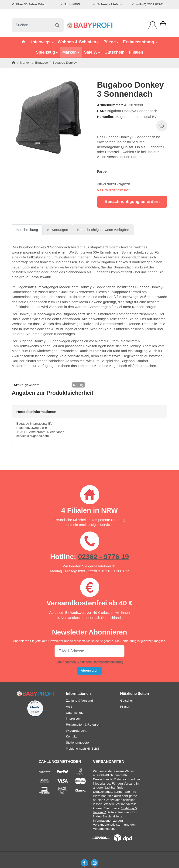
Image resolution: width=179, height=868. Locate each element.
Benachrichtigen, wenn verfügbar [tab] (103, 230)
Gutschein (114, 52)
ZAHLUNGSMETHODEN (60, 762)
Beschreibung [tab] (27, 230)
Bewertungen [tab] (58, 230)
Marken (71, 52)
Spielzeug (47, 52)
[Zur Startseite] (89, 25)
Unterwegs (41, 42)
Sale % (92, 52)
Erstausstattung (140, 42)
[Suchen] (38, 25)
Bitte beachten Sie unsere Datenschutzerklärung (89, 662)
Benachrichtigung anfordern (132, 202)
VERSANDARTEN (109, 762)
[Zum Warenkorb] (163, 25)
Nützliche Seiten (134, 693)
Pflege (111, 42)
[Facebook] (84, 863)
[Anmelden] (153, 25)
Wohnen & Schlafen (78, 42)
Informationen (78, 693)
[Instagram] (95, 863)
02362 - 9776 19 (103, 556)
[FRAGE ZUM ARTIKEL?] (162, 126)
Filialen (136, 52)
